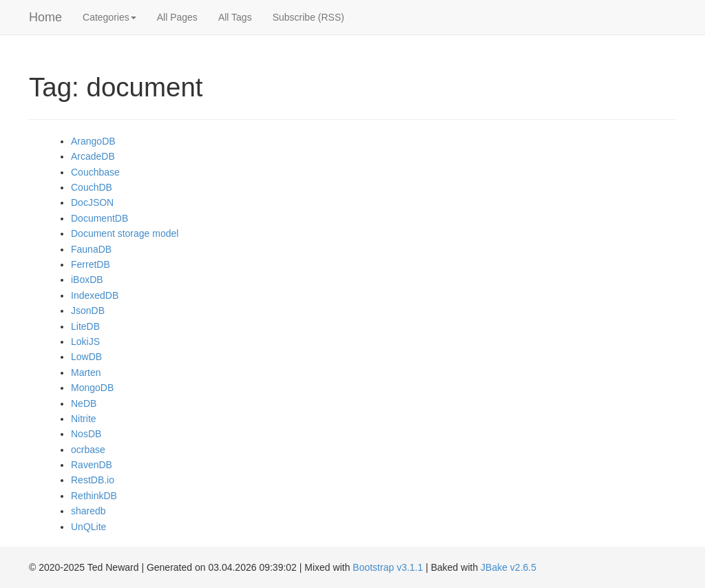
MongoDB (92, 388)
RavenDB (92, 465)
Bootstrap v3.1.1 (388, 567)
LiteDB (85, 326)
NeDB (84, 403)
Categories (109, 17)
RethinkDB (94, 496)
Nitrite (84, 419)
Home (45, 17)
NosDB (86, 434)
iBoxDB (87, 280)
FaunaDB (91, 249)
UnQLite (88, 527)
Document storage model (125, 233)
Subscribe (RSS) (308, 17)
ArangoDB (93, 141)
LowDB (86, 357)
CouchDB (92, 187)
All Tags (235, 17)
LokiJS (85, 342)
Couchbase (95, 172)
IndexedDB (95, 295)
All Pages (177, 17)
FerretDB (91, 264)
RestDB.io (93, 480)
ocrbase (88, 450)
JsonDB (88, 311)
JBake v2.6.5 (508, 567)
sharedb (88, 511)
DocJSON (92, 202)
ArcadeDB (93, 156)
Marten (86, 372)
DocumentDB (99, 218)
